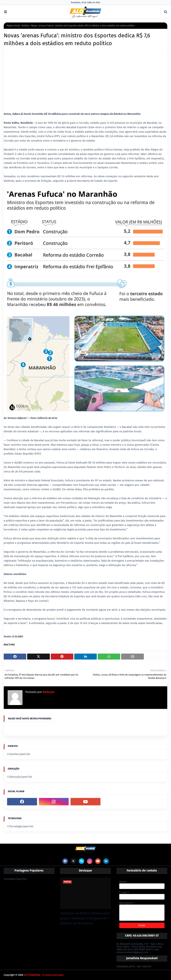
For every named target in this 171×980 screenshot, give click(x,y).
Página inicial (13, 26)
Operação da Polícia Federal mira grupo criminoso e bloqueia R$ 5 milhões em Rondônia (85, 918)
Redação (48, 692)
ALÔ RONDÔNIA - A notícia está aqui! (44, 975)
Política (26, 26)
